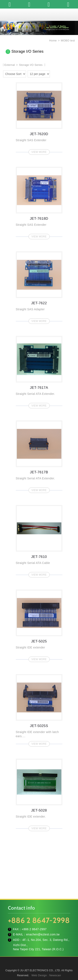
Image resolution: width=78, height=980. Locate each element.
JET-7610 (39, 540)
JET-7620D (39, 117)
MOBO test (68, 41)
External (10, 65)
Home (53, 41)
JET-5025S (39, 709)
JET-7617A (39, 371)
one (54, 73)
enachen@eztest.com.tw (43, 934)
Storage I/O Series (31, 65)
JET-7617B (39, 455)
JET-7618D (39, 202)
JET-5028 (39, 794)
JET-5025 (39, 625)
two (60, 73)
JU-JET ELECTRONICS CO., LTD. (39, 15)
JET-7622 (39, 286)
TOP (39, 974)
